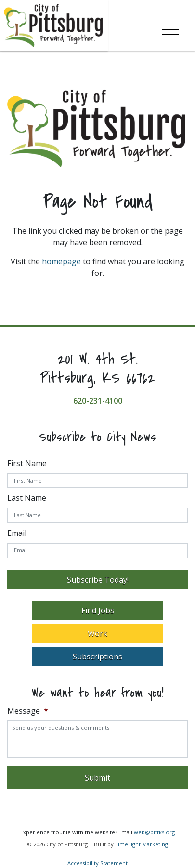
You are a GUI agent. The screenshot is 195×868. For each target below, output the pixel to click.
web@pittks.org (154, 832)
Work (97, 633)
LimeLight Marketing (142, 844)
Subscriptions (97, 657)
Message (28, 711)
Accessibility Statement (97, 863)
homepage (61, 261)
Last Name (27, 498)
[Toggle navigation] (170, 28)
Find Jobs (98, 610)
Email (17, 533)
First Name (27, 463)
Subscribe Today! (98, 580)
